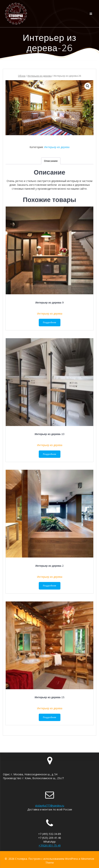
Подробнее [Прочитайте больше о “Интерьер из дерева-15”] (50, 717)
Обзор (22, 76)
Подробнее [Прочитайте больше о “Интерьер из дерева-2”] (50, 586)
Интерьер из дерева (40, 76)
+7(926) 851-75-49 (50, 845)
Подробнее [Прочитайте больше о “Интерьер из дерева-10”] (50, 454)
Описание (51, 161)
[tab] (51, 161)
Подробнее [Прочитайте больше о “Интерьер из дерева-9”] (50, 322)
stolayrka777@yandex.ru (50, 806)
